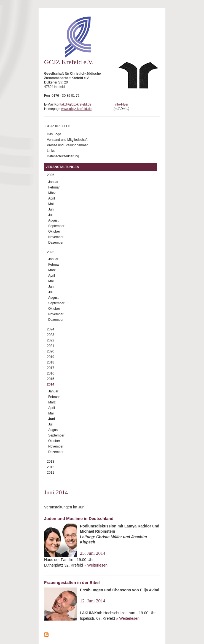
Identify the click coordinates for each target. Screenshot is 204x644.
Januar (53, 182)
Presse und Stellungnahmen (68, 145)
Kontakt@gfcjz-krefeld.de (73, 104)
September (56, 226)
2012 (51, 467)
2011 (51, 473)
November (56, 237)
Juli (51, 215)
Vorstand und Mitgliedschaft (67, 140)
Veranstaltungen (62, 167)
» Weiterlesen (96, 565)
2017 (51, 368)
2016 (51, 373)
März (52, 193)
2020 (51, 351)
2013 (51, 462)
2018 (51, 362)
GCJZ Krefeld (58, 126)
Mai (51, 204)
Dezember (56, 242)
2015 (51, 379)
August (53, 220)
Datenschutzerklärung (63, 156)
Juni (51, 209)
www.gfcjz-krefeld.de (76, 109)
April (52, 198)
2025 (51, 252)
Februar (54, 187)
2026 (51, 175)
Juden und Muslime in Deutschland (79, 518)
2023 (51, 335)
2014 (51, 384)
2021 (51, 346)
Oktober (54, 231)
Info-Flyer (121, 104)
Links (51, 151)
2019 (51, 357)
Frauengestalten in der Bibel (72, 582)
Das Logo (54, 134)
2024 (51, 329)
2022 (51, 340)
